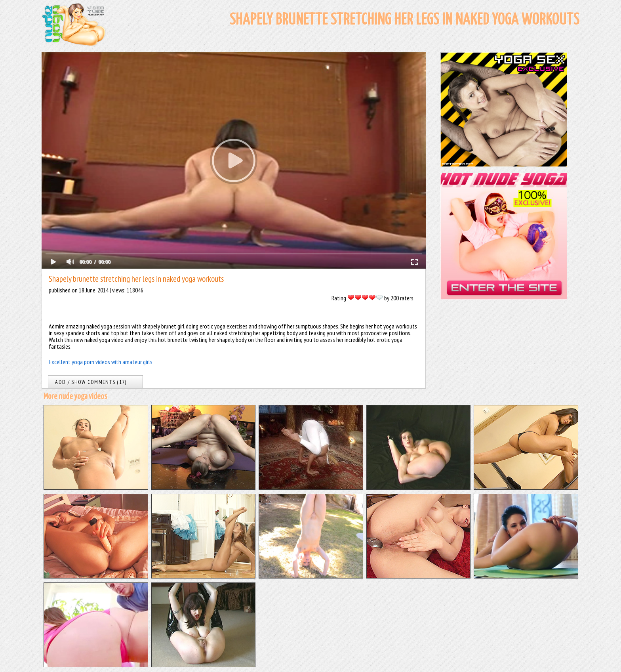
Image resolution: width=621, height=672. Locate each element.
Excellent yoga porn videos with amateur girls (101, 362)
